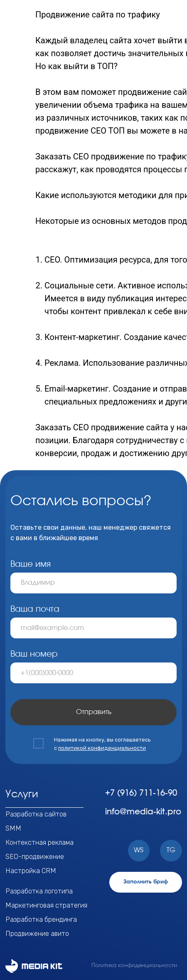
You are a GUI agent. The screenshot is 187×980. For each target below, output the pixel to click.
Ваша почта (35, 609)
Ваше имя (31, 564)
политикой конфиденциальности (102, 748)
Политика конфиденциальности (134, 966)
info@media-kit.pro (143, 812)
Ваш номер (34, 654)
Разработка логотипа (39, 891)
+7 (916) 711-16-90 (141, 793)
